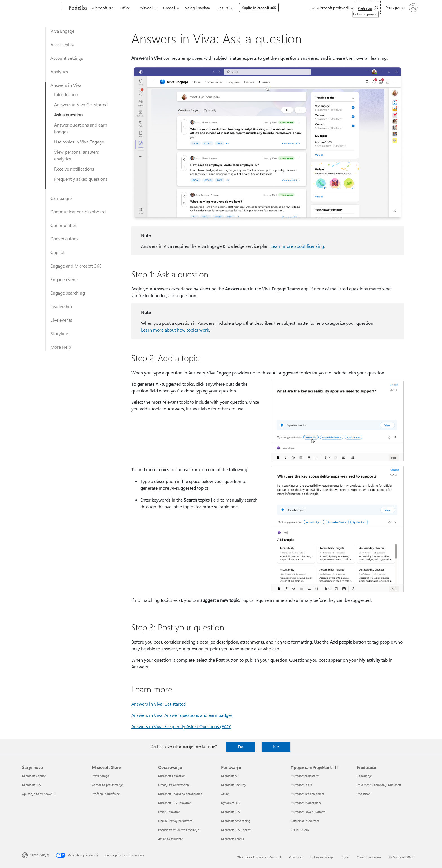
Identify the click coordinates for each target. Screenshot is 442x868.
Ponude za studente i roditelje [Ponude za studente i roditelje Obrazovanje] (179, 830)
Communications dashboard (78, 212)
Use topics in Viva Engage (79, 142)
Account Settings (67, 58)
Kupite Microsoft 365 (259, 8)
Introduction (66, 94)
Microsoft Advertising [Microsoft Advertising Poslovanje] (236, 821)
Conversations (64, 239)
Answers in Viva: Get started (159, 704)
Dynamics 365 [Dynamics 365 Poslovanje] (231, 803)
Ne (276, 747)
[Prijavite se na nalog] (401, 8)
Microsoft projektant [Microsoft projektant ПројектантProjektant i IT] (305, 776)
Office (125, 8)
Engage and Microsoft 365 (76, 266)
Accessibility (62, 44)
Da (241, 747)
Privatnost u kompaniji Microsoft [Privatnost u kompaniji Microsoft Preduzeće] (379, 785)
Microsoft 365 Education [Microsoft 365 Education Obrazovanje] (175, 803)
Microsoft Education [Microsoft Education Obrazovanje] (172, 776)
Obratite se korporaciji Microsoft (259, 857)
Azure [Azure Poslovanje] (225, 794)
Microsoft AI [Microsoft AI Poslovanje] (229, 776)
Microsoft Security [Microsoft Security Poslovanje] (233, 785)
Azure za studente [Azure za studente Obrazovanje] (171, 839)
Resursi (223, 8)
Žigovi (345, 857)
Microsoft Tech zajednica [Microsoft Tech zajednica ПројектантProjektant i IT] (308, 794)
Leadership (61, 306)
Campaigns (61, 198)
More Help (61, 347)
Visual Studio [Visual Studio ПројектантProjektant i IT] (300, 830)
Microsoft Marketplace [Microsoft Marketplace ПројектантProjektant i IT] (306, 803)
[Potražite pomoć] (368, 7)
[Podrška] (77, 8)
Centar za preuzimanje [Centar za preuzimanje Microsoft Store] (107, 785)
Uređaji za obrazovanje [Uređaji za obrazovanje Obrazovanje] (174, 785)
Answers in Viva (66, 85)
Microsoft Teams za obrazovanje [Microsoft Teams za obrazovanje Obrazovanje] (180, 794)
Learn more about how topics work (175, 330)
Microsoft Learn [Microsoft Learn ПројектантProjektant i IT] (301, 785)
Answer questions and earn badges (81, 128)
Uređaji (169, 8)
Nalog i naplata (197, 8)
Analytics (59, 71)
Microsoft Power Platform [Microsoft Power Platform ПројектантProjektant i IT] (308, 812)
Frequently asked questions (81, 179)
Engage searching (68, 293)
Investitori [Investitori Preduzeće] (364, 794)
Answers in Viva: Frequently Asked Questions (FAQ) (181, 726)
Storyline (59, 333)
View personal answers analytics (77, 155)
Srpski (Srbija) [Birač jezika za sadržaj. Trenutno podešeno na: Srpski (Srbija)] (40, 855)
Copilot (58, 252)
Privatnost (296, 857)
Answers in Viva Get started (81, 104)
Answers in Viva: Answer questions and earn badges (182, 715)
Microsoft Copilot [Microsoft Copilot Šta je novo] (34, 776)
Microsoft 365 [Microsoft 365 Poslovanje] (230, 812)
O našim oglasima (369, 857)
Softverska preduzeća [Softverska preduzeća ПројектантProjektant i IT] (305, 821)
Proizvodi (145, 8)
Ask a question (68, 115)
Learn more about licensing (297, 246)
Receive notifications (74, 169)
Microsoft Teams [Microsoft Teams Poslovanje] (232, 839)
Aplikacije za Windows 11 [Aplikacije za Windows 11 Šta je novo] (39, 794)
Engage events (65, 279)
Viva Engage (62, 31)
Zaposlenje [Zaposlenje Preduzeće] (364, 776)
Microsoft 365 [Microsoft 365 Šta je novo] (31, 785)
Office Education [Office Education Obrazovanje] (169, 812)
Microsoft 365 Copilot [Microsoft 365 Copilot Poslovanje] (236, 830)
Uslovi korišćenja (322, 857)
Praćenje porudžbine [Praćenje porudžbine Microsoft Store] (106, 794)
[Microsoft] (41, 8)
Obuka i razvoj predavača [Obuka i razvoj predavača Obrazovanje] (175, 821)
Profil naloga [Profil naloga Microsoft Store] (100, 776)
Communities (64, 225)
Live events (61, 320)
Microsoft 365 (103, 8)
